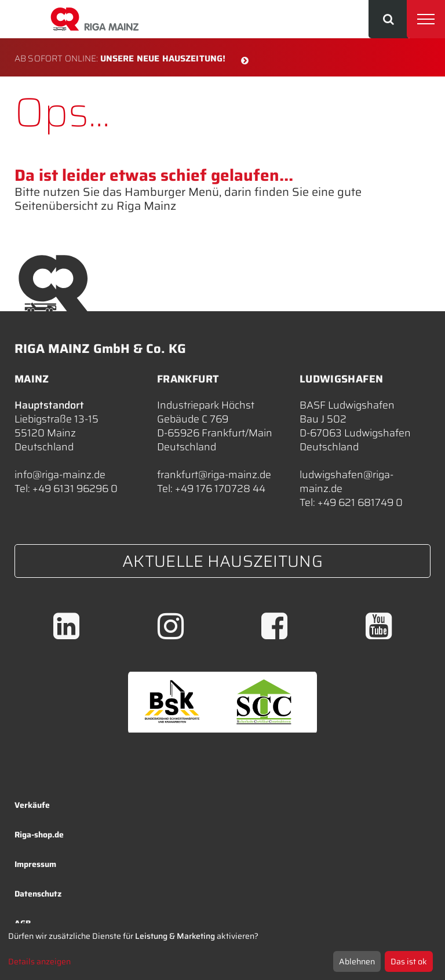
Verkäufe (32, 805)
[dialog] (222, 952)
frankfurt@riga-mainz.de (214, 475)
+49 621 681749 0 (360, 502)
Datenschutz (38, 894)
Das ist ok (409, 961)
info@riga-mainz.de (60, 475)
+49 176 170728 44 (220, 489)
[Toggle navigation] (426, 19)
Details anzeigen (39, 961)
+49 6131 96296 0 (75, 489)
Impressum (35, 864)
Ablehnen (357, 961)
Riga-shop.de (39, 835)
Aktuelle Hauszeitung (222, 561)
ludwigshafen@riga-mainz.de (346, 482)
